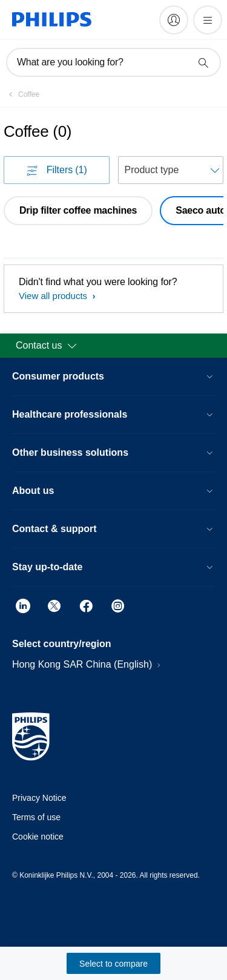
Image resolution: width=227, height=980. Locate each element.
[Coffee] (21, 94)
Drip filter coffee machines (78, 210)
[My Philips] (174, 20)
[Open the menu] (208, 20)
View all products (54, 296)
